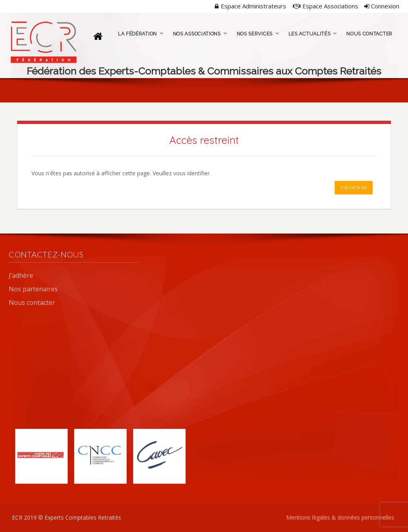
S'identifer (354, 187)
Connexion (382, 6)
